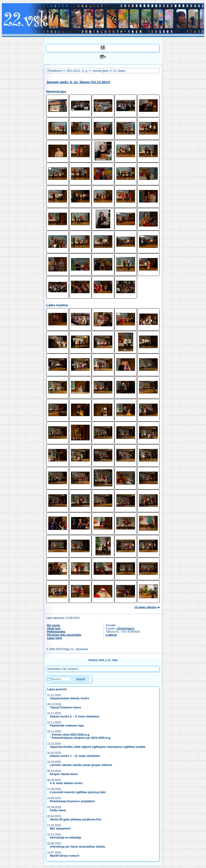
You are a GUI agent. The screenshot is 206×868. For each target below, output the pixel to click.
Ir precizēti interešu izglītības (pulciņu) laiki (78, 792)
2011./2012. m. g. (77, 71)
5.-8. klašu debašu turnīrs (66, 783)
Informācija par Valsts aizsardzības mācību (78, 847)
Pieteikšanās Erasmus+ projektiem (72, 801)
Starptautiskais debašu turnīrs (70, 698)
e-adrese (111, 635)
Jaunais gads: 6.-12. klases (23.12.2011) (78, 82)
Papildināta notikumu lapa (67, 726)
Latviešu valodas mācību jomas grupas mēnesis (81, 765)
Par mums (54, 625)
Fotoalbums (55, 71)
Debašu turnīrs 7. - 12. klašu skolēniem (75, 756)
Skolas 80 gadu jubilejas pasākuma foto (76, 819)
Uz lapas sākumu (146, 607)
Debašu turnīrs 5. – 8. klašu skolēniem (75, 717)
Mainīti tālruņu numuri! (65, 856)
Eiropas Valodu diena (64, 774)
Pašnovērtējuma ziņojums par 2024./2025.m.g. (81, 738)
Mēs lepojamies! (60, 829)
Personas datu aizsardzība (64, 635)
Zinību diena (58, 810)
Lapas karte (55, 638)
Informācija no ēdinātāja (65, 838)
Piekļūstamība (56, 632)
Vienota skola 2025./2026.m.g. (71, 735)
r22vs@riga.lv (125, 629)
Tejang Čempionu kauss (65, 707)
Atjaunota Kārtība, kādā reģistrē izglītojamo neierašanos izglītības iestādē (98, 747)
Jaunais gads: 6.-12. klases (109, 71)
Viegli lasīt (54, 629)
